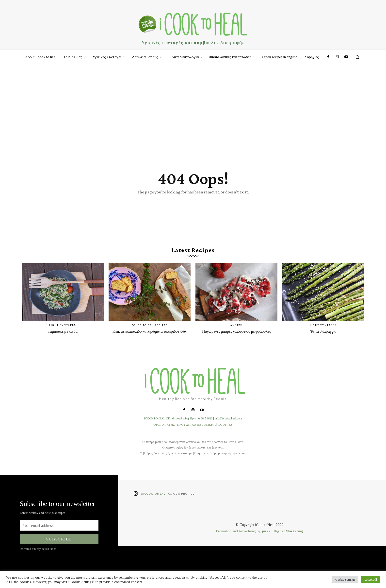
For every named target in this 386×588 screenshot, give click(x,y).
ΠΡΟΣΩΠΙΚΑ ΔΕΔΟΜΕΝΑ (196, 432)
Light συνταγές (63, 328)
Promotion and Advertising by (239, 539)
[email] (59, 533)
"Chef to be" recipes (150, 328)
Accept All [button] (370, 579)
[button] (357, 57)
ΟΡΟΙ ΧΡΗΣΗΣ (164, 432)
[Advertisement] (193, 101)
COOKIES (225, 432)
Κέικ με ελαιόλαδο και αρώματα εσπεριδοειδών (149, 336)
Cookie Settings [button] (345, 579)
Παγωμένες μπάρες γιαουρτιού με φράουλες (236, 336)
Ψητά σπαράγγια (323, 334)
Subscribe (59, 547)
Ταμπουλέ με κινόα (63, 334)
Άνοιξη (236, 328)
